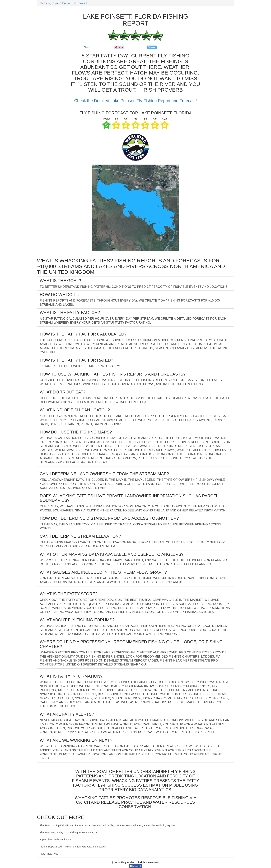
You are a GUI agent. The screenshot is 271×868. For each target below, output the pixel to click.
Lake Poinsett (80, 3)
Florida (66, 3)
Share (87, 47)
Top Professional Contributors (56, 840)
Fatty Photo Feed (49, 854)
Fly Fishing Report (49, 3)
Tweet (152, 47)
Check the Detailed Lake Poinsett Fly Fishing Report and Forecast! (135, 101)
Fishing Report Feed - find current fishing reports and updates (73, 847)
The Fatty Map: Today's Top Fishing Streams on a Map (69, 832)
